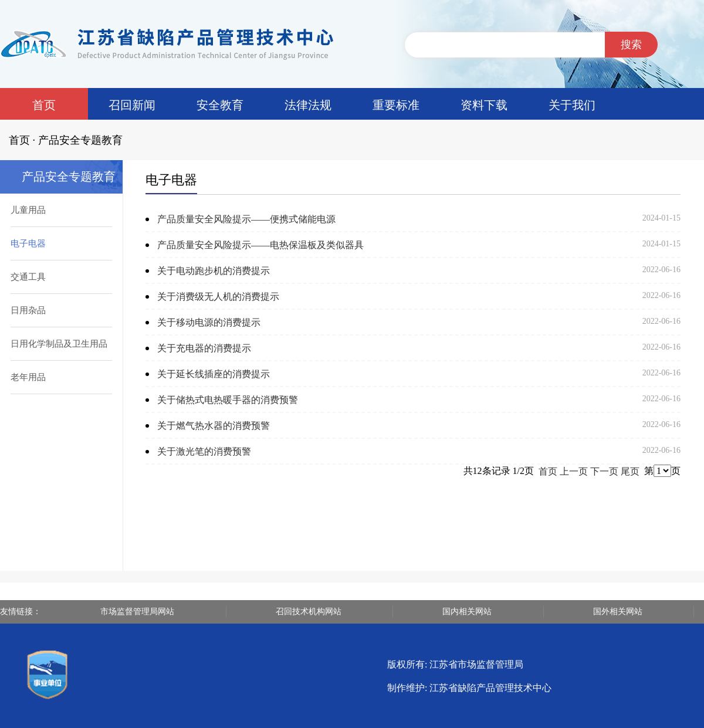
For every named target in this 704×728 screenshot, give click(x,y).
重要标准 (396, 105)
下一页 (604, 471)
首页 (44, 105)
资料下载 (484, 105)
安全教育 (220, 105)
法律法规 (308, 105)
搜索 (631, 45)
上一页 (574, 471)
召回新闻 (132, 105)
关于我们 (572, 105)
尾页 (630, 471)
